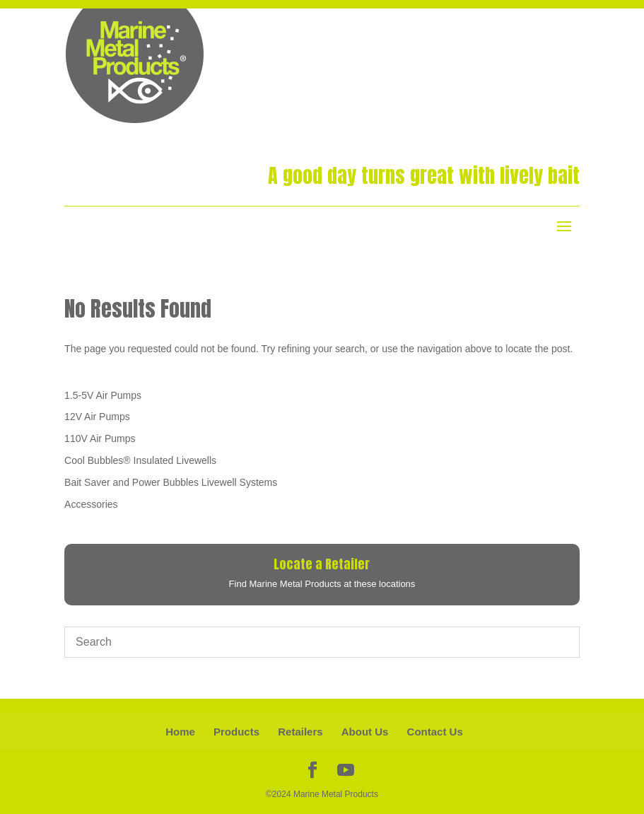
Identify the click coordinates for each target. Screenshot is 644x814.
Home (180, 732)
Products (236, 732)
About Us (365, 732)
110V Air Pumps (100, 438)
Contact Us (435, 732)
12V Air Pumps (97, 417)
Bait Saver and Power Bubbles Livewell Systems (171, 482)
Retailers (300, 732)
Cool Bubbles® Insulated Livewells (140, 460)
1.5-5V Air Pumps (103, 395)
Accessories (91, 504)
